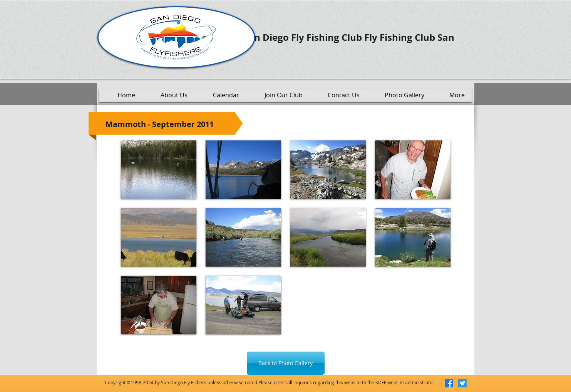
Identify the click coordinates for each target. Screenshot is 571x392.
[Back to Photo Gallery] (286, 363)
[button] (159, 170)
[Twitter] (462, 383)
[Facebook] (449, 383)
